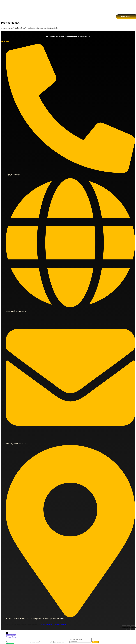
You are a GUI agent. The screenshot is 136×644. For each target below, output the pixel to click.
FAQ (85, 6)
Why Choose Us (72, 6)
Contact (95, 6)
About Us (42, 6)
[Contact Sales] (127, 12)
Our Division (56, 6)
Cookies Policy (60, 625)
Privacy (46, 625)
